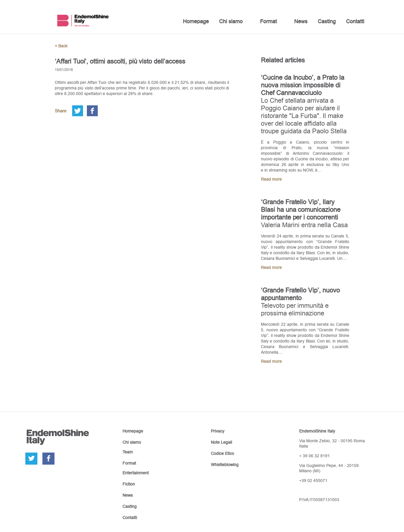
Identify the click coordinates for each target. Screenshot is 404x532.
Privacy (218, 431)
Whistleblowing (225, 465)
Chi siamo (231, 21)
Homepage (196, 21)
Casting (327, 21)
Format (268, 21)
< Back (61, 46)
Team (128, 452)
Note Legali (221, 442)
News (301, 21)
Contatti (355, 21)
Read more (271, 179)
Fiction (129, 484)
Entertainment (136, 473)
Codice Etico (222, 453)
